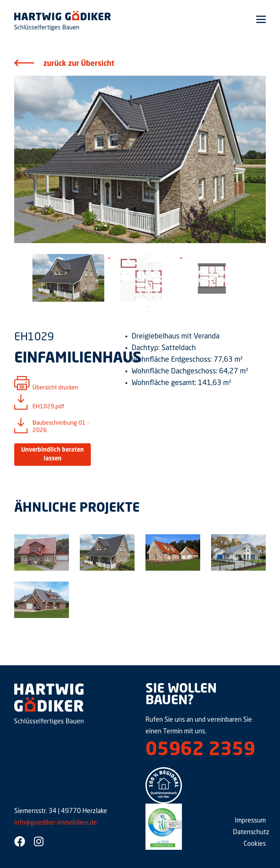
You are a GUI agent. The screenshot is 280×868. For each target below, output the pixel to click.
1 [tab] (148, 307)
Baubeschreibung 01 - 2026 (61, 427)
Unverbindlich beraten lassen (52, 455)
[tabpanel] (68, 278)
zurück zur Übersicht (79, 64)
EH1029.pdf (48, 407)
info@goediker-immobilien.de (56, 823)
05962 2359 (200, 750)
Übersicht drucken (55, 388)
